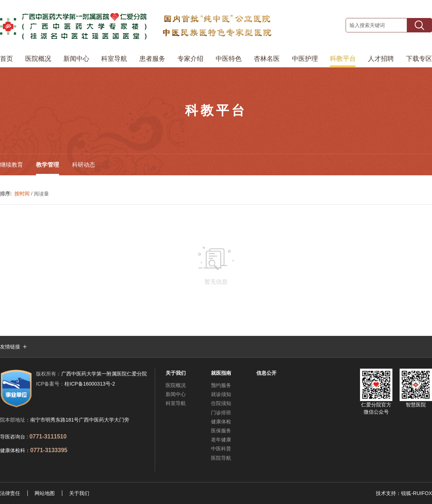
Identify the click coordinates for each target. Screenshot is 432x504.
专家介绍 (190, 59)
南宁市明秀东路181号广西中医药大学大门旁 (80, 420)
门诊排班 (221, 413)
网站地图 (45, 493)
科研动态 (84, 165)
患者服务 (152, 59)
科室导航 (114, 59)
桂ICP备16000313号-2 (75, 384)
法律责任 (10, 493)
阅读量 (41, 194)
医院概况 (38, 59)
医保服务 (221, 431)
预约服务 (221, 385)
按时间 (22, 194)
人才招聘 (381, 59)
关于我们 (79, 493)
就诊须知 (221, 394)
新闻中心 (76, 59)
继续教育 (12, 165)
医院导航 (221, 458)
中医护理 (305, 59)
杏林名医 (267, 59)
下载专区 (419, 59)
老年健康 (221, 440)
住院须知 (221, 403)
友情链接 (10, 347)
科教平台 (343, 59)
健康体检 (221, 422)
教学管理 (48, 165)
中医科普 (221, 449)
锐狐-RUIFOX (417, 493)
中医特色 (229, 59)
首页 (6, 59)
